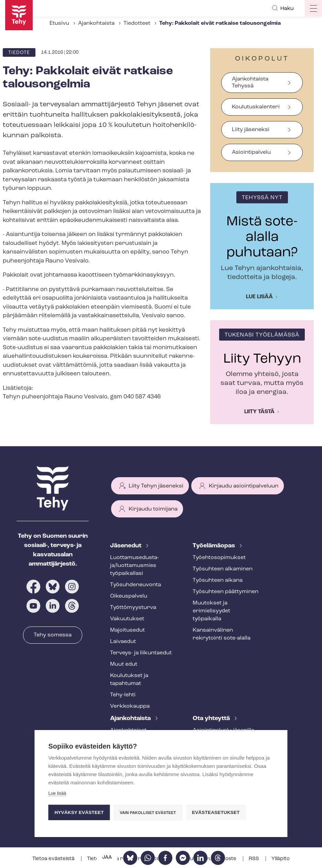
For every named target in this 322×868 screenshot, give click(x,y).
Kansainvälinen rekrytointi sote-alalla (222, 634)
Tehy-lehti (123, 695)
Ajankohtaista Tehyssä (250, 83)
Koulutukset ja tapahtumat (129, 680)
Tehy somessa (53, 635)
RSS (254, 859)
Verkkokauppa (130, 706)
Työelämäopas (214, 546)
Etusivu (59, 23)
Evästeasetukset (216, 812)
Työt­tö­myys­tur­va (133, 608)
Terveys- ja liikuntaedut (141, 653)
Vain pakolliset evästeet (148, 813)
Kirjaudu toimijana (153, 509)
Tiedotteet (137, 23)
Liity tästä (259, 412)
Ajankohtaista (96, 23)
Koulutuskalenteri (256, 107)
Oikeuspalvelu (129, 596)
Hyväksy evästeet (79, 812)
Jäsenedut (126, 546)
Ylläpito (281, 859)
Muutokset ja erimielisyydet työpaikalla (211, 611)
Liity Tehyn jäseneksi (156, 486)
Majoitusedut (127, 630)
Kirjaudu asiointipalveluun (244, 486)
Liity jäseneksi (251, 130)
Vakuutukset (127, 619)
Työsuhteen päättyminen (226, 592)
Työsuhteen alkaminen (223, 569)
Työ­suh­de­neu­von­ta (136, 585)
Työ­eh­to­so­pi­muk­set (219, 558)
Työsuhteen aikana (218, 580)
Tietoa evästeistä (54, 859)
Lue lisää (259, 297)
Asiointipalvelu (251, 152)
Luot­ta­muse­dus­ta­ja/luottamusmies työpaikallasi (135, 566)
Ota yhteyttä (212, 719)
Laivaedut (123, 642)
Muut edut (124, 664)
